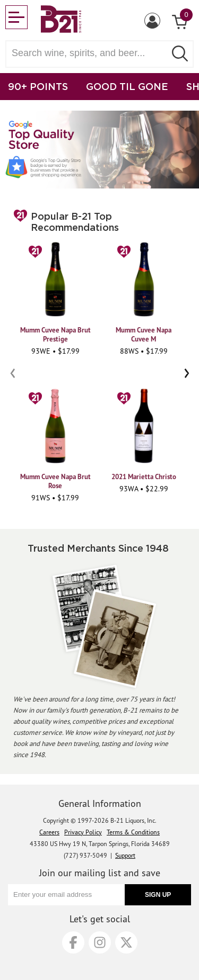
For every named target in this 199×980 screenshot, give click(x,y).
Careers (49, 832)
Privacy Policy (83, 832)
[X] (126, 942)
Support (125, 855)
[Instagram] (100, 942)
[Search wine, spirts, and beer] (89, 53)
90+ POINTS (38, 86)
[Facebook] (73, 942)
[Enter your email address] (66, 895)
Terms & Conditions (133, 832)
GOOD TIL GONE (127, 86)
